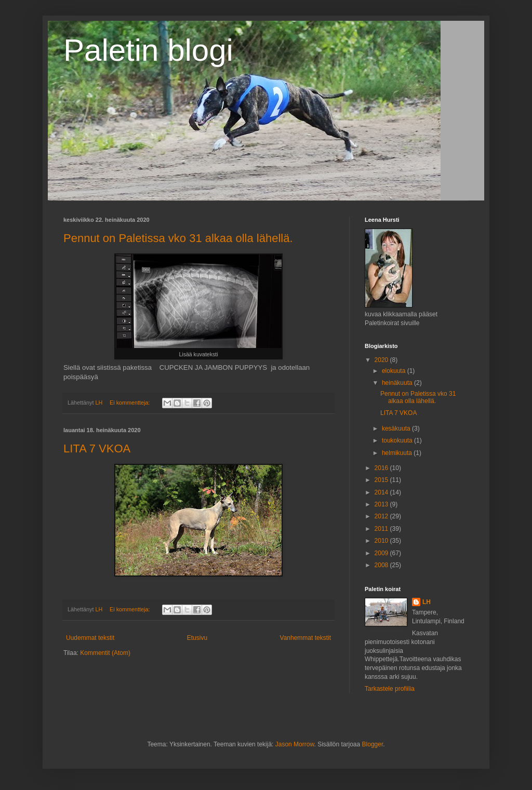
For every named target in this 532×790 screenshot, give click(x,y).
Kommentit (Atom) (105, 653)
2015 (382, 480)
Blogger (373, 744)
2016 (382, 468)
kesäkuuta (397, 429)
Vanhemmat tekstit (305, 638)
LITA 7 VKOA (97, 448)
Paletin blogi (148, 50)
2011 (382, 529)
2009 (382, 553)
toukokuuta (398, 440)
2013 (382, 504)
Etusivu (197, 638)
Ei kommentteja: (130, 403)
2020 (382, 360)
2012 (382, 516)
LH (427, 602)
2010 (382, 541)
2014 (382, 492)
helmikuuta (398, 453)
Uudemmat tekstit (90, 638)
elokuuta (395, 371)
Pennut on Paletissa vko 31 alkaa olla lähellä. (178, 238)
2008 (382, 565)
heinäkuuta (398, 383)
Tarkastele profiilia (390, 689)
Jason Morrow (295, 744)
